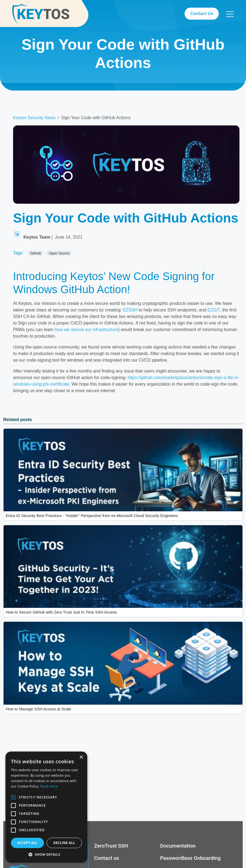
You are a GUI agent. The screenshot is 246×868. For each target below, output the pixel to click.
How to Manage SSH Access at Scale (38, 709)
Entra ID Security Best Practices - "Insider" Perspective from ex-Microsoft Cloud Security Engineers (92, 516)
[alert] (46, 807)
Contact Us (202, 13)
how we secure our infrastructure (86, 330)
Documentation (178, 846)
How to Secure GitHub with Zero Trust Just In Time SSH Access (61, 612)
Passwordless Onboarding (190, 858)
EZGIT (213, 310)
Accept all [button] (28, 843)
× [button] (81, 757)
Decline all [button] (64, 843)
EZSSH (130, 310)
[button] (46, 854)
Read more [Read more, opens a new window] (49, 786)
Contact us (107, 858)
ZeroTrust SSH (111, 846)
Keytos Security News (34, 118)
